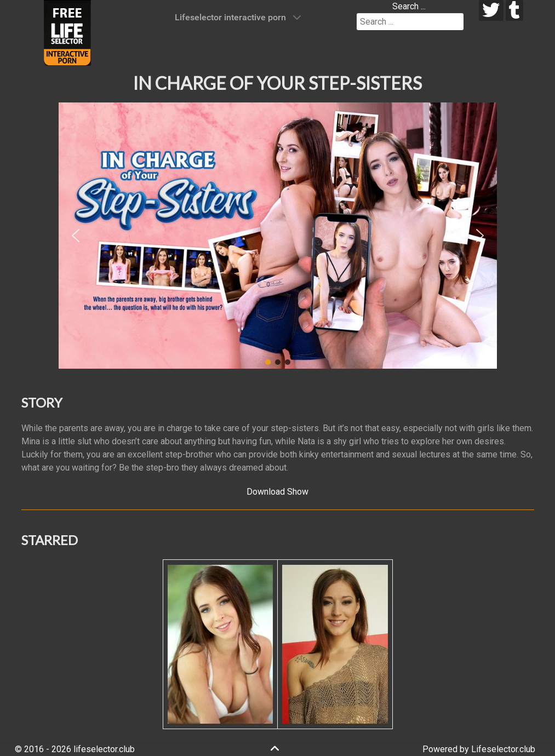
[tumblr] (515, 10)
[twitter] (491, 10)
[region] (278, 236)
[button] (76, 236)
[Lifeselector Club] (67, 32)
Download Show (277, 492)
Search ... (409, 6)
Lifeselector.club (503, 749)
